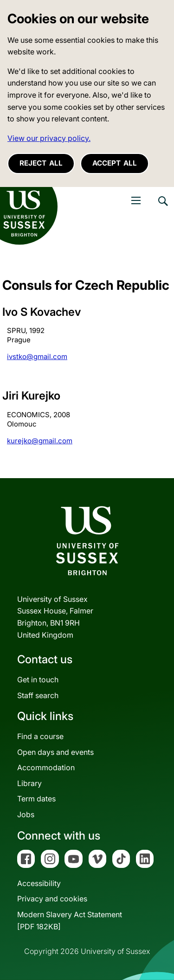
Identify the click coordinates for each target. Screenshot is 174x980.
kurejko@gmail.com (40, 441)
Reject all (41, 163)
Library (29, 783)
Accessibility (39, 883)
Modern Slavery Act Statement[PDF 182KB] (70, 920)
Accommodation (46, 767)
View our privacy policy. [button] (49, 138)
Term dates (36, 799)
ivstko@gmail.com (37, 357)
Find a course (40, 736)
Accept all (115, 163)
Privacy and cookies (52, 899)
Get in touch (38, 680)
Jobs (26, 814)
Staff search (38, 695)
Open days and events (55, 752)
